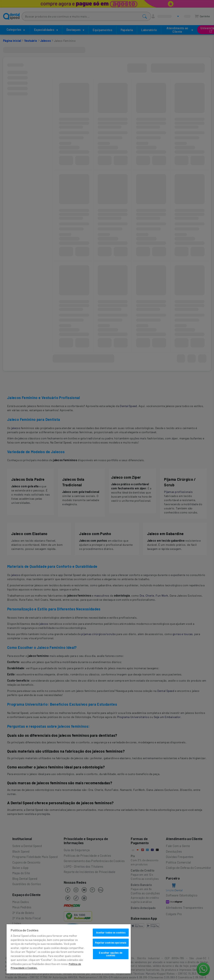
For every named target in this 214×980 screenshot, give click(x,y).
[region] (69, 949)
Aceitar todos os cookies (111, 932)
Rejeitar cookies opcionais (111, 943)
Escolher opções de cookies (110, 954)
